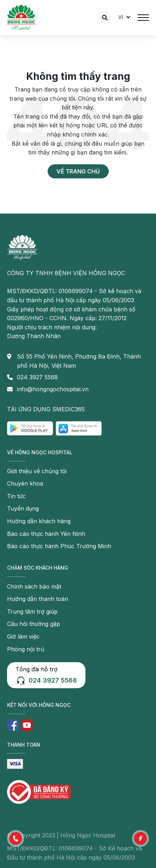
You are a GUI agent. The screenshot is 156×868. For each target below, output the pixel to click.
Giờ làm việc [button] (23, 636)
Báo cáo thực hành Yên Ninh (46, 534)
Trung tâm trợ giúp (32, 612)
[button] (16, 838)
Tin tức (16, 496)
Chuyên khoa (25, 483)
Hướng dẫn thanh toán (38, 599)
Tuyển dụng (23, 508)
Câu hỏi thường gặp (34, 624)
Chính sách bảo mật (34, 587)
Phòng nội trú (26, 649)
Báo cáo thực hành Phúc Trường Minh (59, 546)
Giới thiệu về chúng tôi (37, 471)
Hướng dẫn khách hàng (39, 521)
